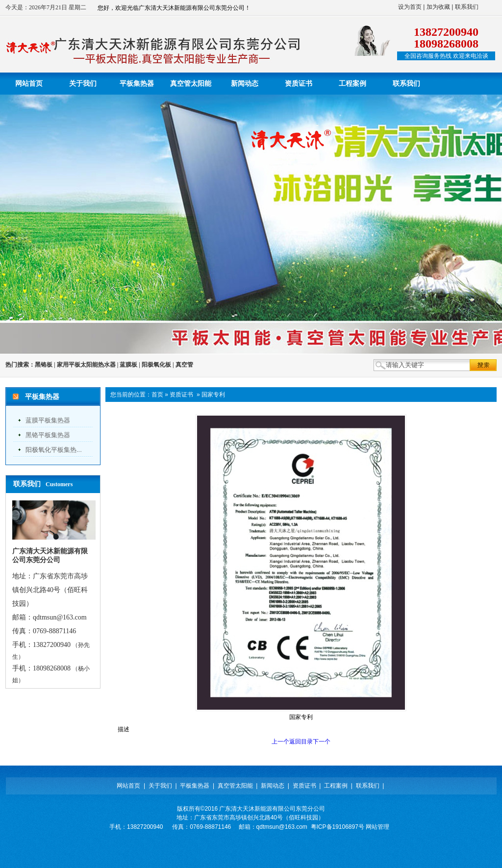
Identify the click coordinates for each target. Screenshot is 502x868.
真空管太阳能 (235, 786)
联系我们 (467, 7)
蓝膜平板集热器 (48, 420)
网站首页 (128, 786)
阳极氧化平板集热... (54, 450)
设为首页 (410, 7)
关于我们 (160, 786)
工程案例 (336, 786)
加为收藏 (438, 7)
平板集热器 (195, 786)
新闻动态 (273, 786)
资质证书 (181, 395)
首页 (157, 395)
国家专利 (213, 395)
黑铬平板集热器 (48, 435)
